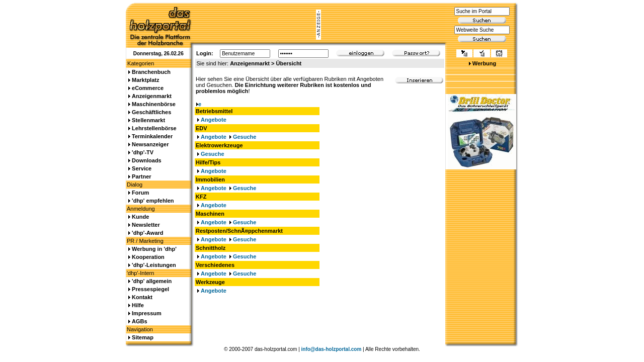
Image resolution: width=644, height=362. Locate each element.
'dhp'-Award (147, 233)
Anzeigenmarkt (152, 96)
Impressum (147, 313)
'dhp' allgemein (152, 281)
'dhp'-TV (143, 152)
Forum (140, 193)
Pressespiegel (150, 289)
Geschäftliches (151, 112)
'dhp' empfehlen (153, 201)
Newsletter (146, 225)
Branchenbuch (151, 72)
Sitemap (143, 337)
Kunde (140, 217)
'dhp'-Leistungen (154, 265)
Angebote (214, 120)
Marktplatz (145, 80)
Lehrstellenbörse (154, 128)
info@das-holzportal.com (332, 349)
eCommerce (148, 88)
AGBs (140, 321)
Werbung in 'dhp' (154, 249)
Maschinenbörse (154, 104)
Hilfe (138, 305)
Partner (142, 176)
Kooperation (148, 257)
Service (142, 168)
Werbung (484, 63)
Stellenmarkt (148, 120)
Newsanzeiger (150, 144)
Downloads (147, 160)
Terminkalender (152, 136)
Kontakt (142, 297)
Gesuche (245, 137)
